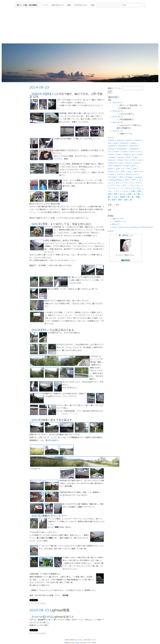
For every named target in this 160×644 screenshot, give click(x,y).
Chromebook (122, 149)
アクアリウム (115, 186)
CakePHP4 (133, 146)
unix (136, 174)
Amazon (111, 140)
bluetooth (124, 143)
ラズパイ (125, 191)
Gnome (140, 154)
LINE (110, 166)
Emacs (133, 152)
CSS (109, 152)
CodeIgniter (134, 149)
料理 (129, 194)
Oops (118, 169)
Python (111, 171)
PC (124, 169)
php (134, 169)
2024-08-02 (117, 122)
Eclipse (125, 152)
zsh (140, 180)
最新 (69, 5)
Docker (116, 152)
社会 (116, 197)
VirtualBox (112, 177)
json (121, 163)
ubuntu (129, 174)
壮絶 (110, 194)
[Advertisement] (80, 27)
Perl (129, 169)
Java (140, 160)
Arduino (137, 140)
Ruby (123, 171)
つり (131, 183)
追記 (93, 5)
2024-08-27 (117, 103)
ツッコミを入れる (37, 603)
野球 (114, 200)
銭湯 (120, 200)
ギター (125, 186)
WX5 (127, 180)
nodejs (111, 169)
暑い (140, 194)
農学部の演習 (51, 440)
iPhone (120, 160)
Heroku (121, 157)
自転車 (41, 94)
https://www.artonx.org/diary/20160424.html (132, 227)
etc (139, 152)
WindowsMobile (116, 180)
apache (129, 140)
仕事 (133, 191)
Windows (129, 177)
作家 (139, 191)
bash (116, 143)
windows (139, 177)
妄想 (116, 194)
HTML (128, 157)
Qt (117, 171)
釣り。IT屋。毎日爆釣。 (28, 5)
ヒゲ (123, 255)
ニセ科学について (119, 221)
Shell (136, 171)
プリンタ (111, 188)
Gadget (126, 154)
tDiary (80, 640)
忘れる (122, 194)
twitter (120, 174)
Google (112, 157)
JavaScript (112, 163)
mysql (126, 166)
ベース (120, 188)
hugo (135, 157)
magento (118, 166)
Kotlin (128, 163)
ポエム (139, 188)
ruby (129, 171)
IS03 (134, 160)
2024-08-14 (117, 117)
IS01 (127, 160)
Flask (119, 154)
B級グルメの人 (118, 219)
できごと (139, 183)
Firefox (111, 154)
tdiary (112, 174)
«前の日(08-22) (57, 5)
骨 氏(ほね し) (126, 235)
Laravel (136, 163)
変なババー (117, 224)
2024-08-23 (39, 610)
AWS (48, 617)
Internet (38, 617)
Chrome (111, 149)
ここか (110, 183)
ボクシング (130, 188)
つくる (124, 183)
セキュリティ (136, 186)
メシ (117, 191)
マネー (110, 191)
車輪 (138, 197)
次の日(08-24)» (81, 5)
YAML (134, 180)
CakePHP (112, 146)
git (133, 154)
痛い (110, 197)
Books (134, 143)
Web (121, 177)
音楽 (126, 200)
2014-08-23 (39, 87)
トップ (45, 5)
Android (120, 140)
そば (54, 94)
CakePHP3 (122, 146)
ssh (142, 171)
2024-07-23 (117, 131)
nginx (134, 166)
